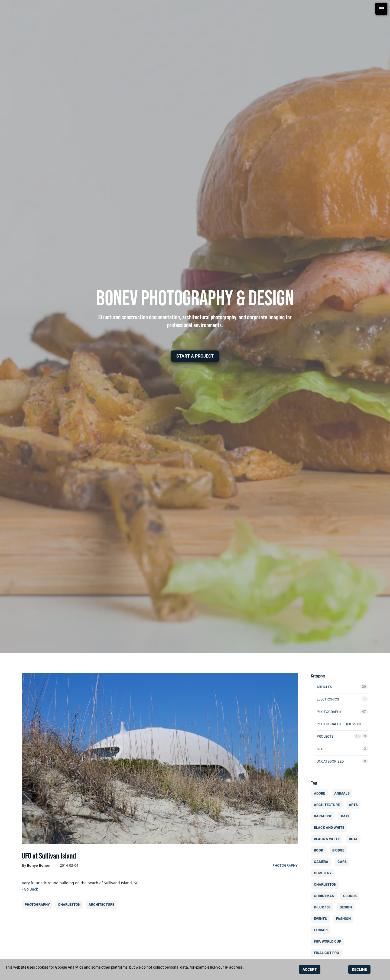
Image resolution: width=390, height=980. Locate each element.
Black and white (330, 828)
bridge (339, 850)
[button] (195, 356)
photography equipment (339, 724)
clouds (351, 896)
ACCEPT (310, 969)
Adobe (321, 793)
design (347, 907)
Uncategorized (330, 761)
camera (322, 862)
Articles (324, 687)
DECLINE (359, 969)
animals (343, 793)
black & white (328, 839)
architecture (101, 905)
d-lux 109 (323, 907)
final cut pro (328, 953)
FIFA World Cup (329, 941)
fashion (345, 919)
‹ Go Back (30, 889)
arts (355, 805)
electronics (328, 699)
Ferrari (322, 930)
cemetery (324, 873)
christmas (325, 896)
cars (343, 862)
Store (322, 749)
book (320, 850)
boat (355, 839)
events (322, 919)
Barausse (324, 816)
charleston (69, 905)
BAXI (346, 816)
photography (285, 865)
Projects (325, 736)
